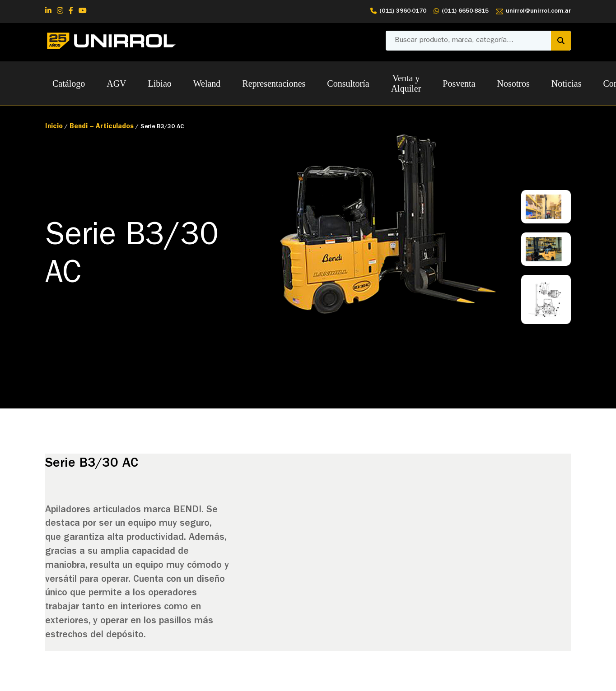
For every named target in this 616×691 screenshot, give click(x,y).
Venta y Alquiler (406, 83)
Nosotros (513, 83)
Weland (207, 83)
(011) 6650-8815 (461, 12)
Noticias (567, 83)
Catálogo (69, 83)
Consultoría (348, 83)
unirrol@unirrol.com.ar (533, 12)
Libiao (160, 83)
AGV (116, 83)
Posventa (459, 83)
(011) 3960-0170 (398, 12)
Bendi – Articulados (102, 127)
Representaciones (274, 83)
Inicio (54, 127)
